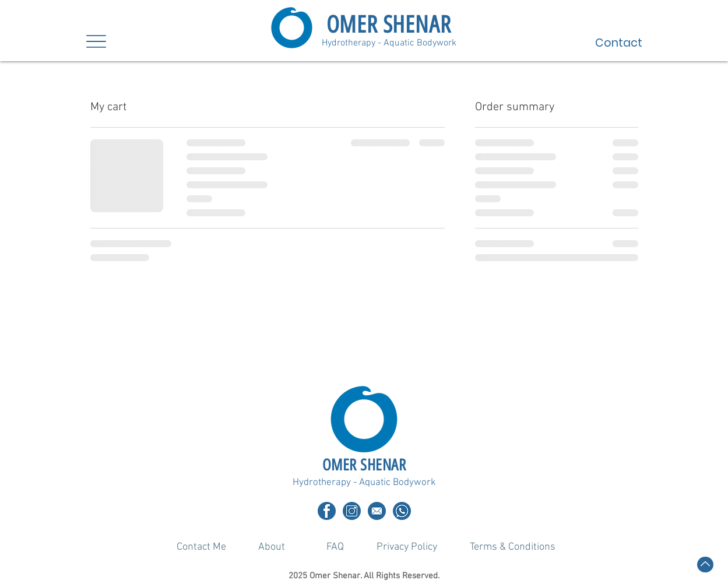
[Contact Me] (202, 547)
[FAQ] (336, 547)
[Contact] (599, 43)
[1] (352, 511)
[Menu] (96, 41)
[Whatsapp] (402, 511)
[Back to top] (705, 565)
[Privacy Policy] (407, 547)
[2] (327, 511)
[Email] (377, 511)
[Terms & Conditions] (513, 547)
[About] (272, 547)
